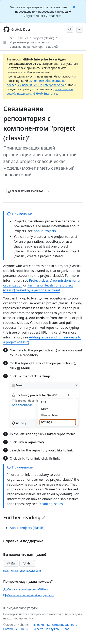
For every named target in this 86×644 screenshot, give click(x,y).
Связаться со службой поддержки (28, 595)
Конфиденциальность (62, 625)
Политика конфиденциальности (22, 571)
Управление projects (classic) (29, 42)
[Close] (74, 7)
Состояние (11, 629)
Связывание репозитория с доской (34, 47)
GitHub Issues (19, 38)
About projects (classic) (27, 528)
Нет (27, 563)
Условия (38, 625)
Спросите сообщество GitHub (25, 589)
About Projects (45, 231)
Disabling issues (51, 504)
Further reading (24, 517)
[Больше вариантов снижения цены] (49, 191)
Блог (66, 629)
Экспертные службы (46, 629)
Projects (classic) (43, 38)
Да (11, 563)
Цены (25, 629)
